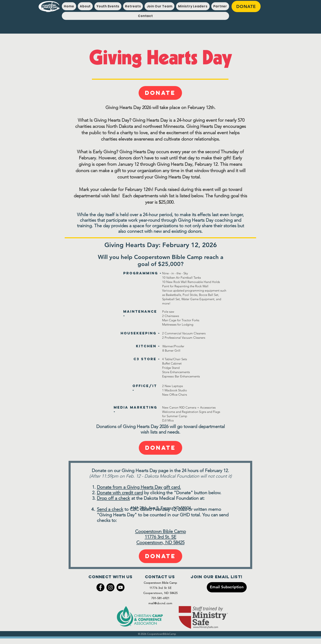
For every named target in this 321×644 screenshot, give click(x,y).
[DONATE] (246, 6)
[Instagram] (110, 587)
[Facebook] (100, 587)
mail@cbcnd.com (160, 603)
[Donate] (160, 93)
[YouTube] (120, 587)
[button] (108, 6)
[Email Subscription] (227, 587)
